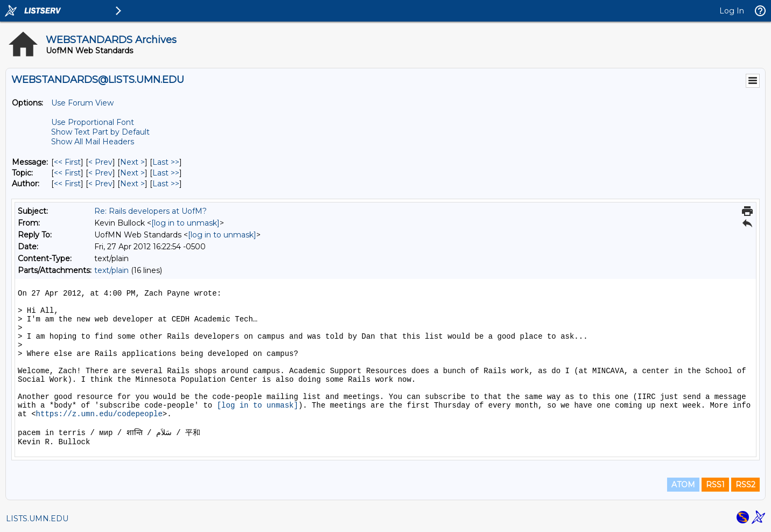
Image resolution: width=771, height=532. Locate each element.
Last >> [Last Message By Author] (166, 184)
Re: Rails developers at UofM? (150, 211)
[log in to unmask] (185, 223)
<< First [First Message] (67, 162)
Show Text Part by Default (100, 132)
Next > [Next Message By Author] (132, 184)
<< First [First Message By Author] (67, 184)
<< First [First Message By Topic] (67, 173)
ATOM (683, 485)
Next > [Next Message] (132, 162)
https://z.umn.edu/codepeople (99, 414)
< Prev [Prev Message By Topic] (100, 173)
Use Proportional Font (93, 122)
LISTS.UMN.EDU (37, 519)
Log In (732, 11)
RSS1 (715, 485)
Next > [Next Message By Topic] (132, 173)
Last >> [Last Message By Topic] (166, 173)
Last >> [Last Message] (166, 162)
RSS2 (745, 485)
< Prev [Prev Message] (100, 162)
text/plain (111, 270)
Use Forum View (82, 103)
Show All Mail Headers (93, 142)
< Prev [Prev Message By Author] (100, 184)
